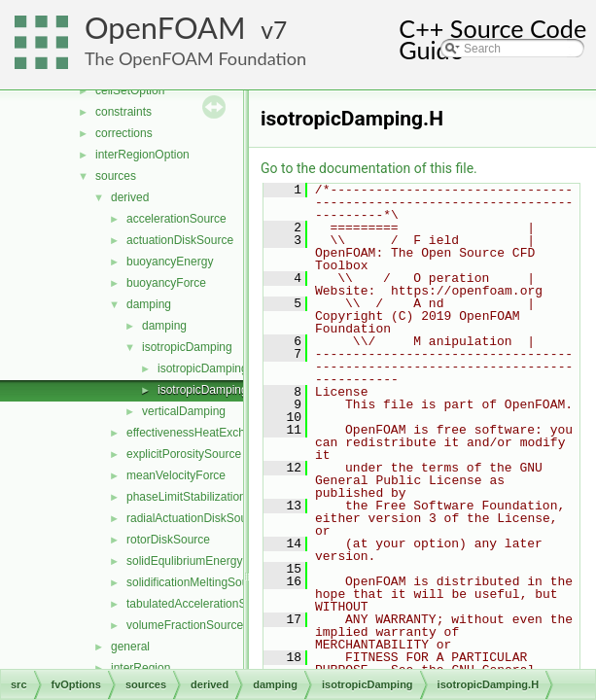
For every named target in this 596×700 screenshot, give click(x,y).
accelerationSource (176, 219)
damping (149, 304)
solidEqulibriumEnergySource (203, 561)
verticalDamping (184, 411)
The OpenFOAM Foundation (195, 58)
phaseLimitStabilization (186, 497)
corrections (124, 133)
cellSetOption (130, 90)
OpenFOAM (165, 28)
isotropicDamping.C (209, 368)
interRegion (140, 668)
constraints (123, 112)
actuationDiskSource (180, 240)
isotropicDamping (187, 347)
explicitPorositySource (184, 454)
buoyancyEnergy (170, 262)
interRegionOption (142, 155)
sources (116, 176)
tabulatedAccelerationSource (201, 604)
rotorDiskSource (168, 540)
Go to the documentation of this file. (369, 168)
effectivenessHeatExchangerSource (219, 433)
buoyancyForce (166, 283)
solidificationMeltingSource (195, 582)
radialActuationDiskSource (195, 518)
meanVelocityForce (176, 475)
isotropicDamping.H (209, 390)
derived (130, 197)
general (130, 647)
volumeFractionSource (185, 625)
